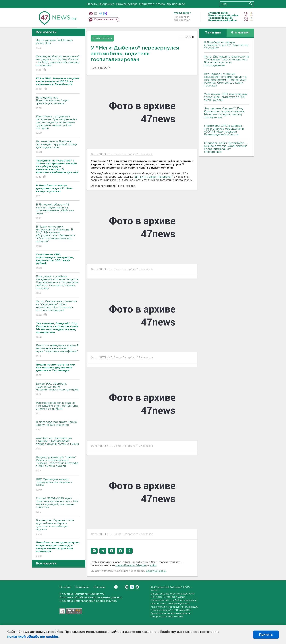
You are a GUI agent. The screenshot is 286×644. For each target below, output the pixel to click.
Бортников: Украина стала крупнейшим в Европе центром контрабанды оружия (58, 527)
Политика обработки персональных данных (91, 597)
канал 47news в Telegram (131, 565)
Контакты (82, 587)
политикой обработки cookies (33, 637)
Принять (266, 635)
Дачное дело (176, 4)
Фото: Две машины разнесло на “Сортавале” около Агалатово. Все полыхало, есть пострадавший (58, 308)
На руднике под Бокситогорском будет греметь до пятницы (58, 103)
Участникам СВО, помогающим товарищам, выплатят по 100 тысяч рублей (226, 97)
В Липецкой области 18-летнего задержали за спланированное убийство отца (58, 212)
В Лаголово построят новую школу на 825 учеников (58, 426)
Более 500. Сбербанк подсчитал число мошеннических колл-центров (58, 389)
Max (137, 587)
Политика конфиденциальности (82, 594)
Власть (92, 4)
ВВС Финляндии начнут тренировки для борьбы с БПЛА (58, 485)
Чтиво (161, 4)
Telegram (132, 587)
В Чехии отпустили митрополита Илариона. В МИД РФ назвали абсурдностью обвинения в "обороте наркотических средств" (58, 237)
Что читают (240, 33)
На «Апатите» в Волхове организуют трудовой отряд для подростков (58, 147)
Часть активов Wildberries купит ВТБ (58, 44)
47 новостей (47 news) (168, 587)
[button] (94, 551)
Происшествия (127, 4)
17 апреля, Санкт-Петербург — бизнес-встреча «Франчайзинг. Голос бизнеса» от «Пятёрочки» (226, 148)
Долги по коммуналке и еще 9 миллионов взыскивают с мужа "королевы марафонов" (58, 351)
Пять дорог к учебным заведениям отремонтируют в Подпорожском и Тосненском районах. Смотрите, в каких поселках (58, 285)
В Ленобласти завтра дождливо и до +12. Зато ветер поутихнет (226, 45)
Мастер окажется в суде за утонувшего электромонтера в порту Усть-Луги (58, 408)
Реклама (99, 587)
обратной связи (156, 571)
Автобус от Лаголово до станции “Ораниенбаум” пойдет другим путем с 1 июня (58, 444)
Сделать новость (106, 19)
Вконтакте (116, 587)
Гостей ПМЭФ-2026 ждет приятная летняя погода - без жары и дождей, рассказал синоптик (58, 505)
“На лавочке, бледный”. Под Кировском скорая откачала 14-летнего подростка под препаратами (224, 113)
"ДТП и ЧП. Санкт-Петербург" (153, 177)
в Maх (153, 565)
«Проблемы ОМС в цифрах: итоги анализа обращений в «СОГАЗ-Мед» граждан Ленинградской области (224, 130)
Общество (147, 4)
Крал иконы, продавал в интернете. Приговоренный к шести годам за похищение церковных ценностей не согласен (58, 125)
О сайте (65, 587)
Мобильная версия (91, 14)
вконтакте (96, 14)
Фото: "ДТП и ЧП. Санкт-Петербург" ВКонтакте (122, 154)
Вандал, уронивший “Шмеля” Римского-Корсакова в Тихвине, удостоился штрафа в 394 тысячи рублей (58, 464)
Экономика (107, 4)
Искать (251, 4)
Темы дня (213, 33)
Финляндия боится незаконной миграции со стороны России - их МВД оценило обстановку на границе (58, 63)
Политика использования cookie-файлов (88, 601)
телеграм (100, 14)
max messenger (105, 14)
